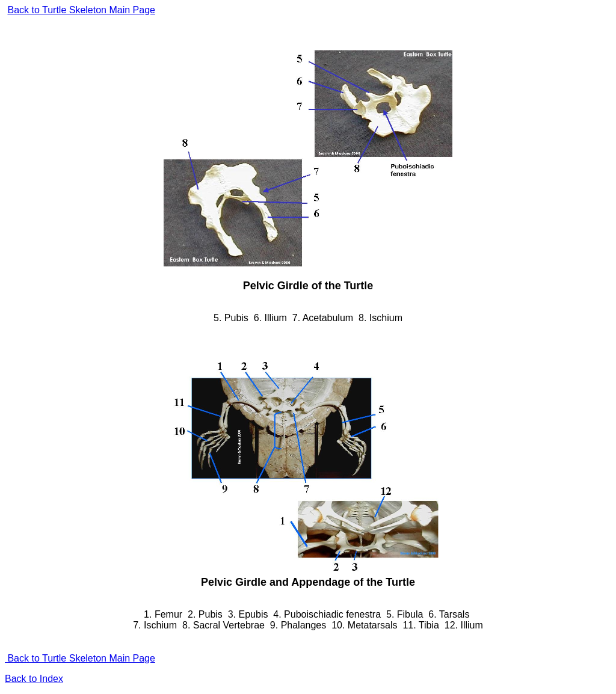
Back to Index (34, 679)
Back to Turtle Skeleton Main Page (81, 10)
